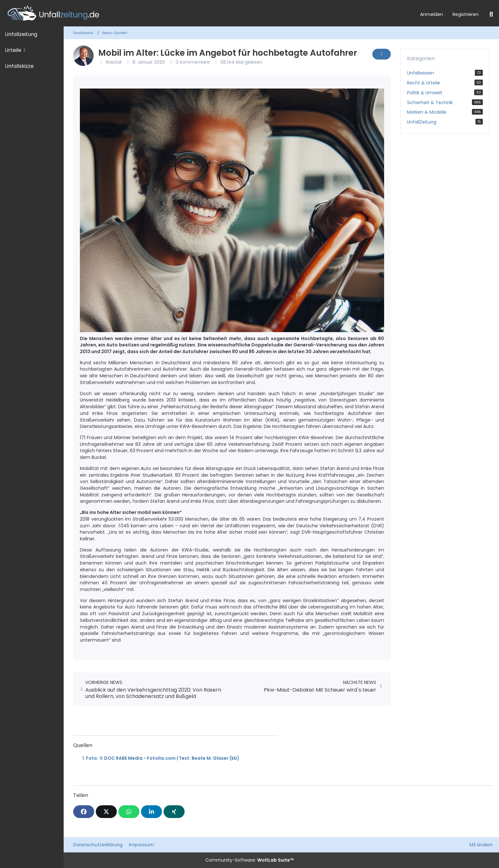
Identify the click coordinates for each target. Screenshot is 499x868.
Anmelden (432, 14)
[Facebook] (84, 812)
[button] (151, 812)
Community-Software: (250, 860)
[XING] (174, 812)
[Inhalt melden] (382, 54)
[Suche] (491, 14)
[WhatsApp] (129, 812)
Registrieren (466, 14)
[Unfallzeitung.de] (208, 13)
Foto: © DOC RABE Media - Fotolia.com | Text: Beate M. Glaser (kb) (163, 758)
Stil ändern (481, 845)
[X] (106, 812)
